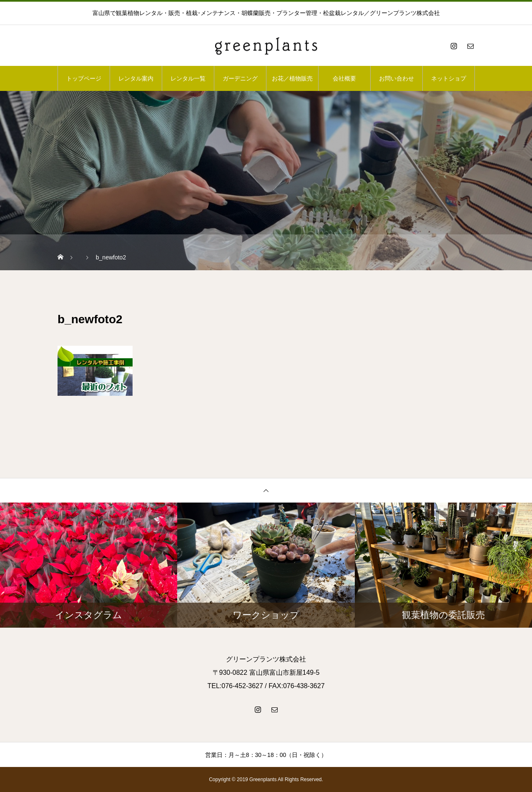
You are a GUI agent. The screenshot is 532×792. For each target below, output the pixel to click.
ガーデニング (240, 78)
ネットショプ (449, 78)
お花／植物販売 (292, 78)
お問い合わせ (396, 78)
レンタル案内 (136, 78)
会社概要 (344, 78)
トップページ (84, 78)
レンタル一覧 (188, 78)
